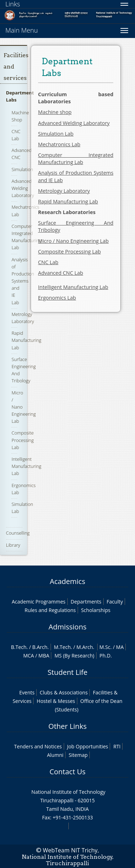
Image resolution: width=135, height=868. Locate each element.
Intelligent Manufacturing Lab (26, 466)
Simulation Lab (56, 134)
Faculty (115, 602)
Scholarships (95, 610)
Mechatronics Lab (59, 144)
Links (13, 4)
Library (13, 545)
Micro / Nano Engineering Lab (73, 241)
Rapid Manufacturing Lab (26, 340)
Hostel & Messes (56, 701)
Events (27, 692)
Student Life (68, 672)
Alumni (55, 755)
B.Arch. (40, 647)
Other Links (67, 726)
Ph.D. (106, 656)
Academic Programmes (39, 602)
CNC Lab (16, 135)
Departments (86, 602)
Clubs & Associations (64, 692)
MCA (28, 656)
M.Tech (62, 647)
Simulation (22, 169)
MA (120, 647)
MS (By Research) (74, 656)
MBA (44, 656)
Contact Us (67, 772)
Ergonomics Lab (57, 298)
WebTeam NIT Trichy (70, 850)
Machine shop (55, 112)
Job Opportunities (87, 746)
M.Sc (105, 647)
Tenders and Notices (38, 746)
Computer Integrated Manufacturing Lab (26, 237)
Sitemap (78, 755)
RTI (117, 746)
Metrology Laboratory (64, 191)
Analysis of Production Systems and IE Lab (23, 281)
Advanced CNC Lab (61, 273)
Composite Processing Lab (22, 440)
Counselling (18, 533)
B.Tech (19, 647)
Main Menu (22, 30)
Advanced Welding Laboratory (23, 188)
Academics (67, 581)
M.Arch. (85, 647)
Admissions (67, 627)
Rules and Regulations (50, 610)
